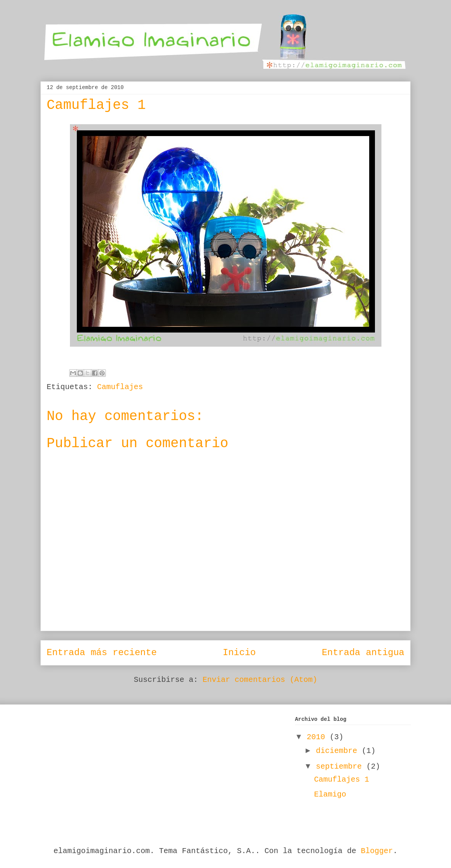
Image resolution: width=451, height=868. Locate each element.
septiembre (341, 767)
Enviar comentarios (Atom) (260, 680)
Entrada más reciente (102, 653)
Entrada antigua (363, 653)
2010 (318, 737)
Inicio (239, 653)
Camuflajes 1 (342, 780)
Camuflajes (120, 387)
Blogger (377, 851)
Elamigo (330, 794)
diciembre (339, 751)
